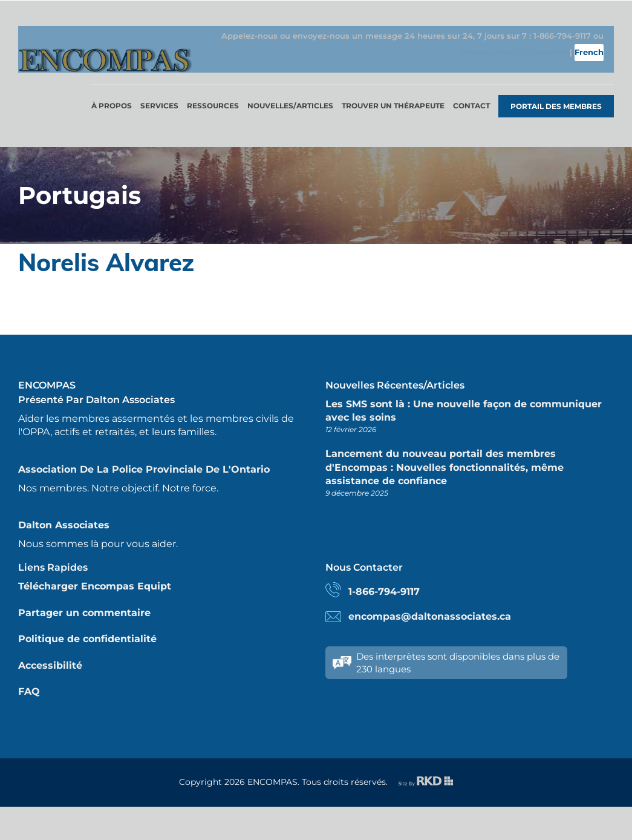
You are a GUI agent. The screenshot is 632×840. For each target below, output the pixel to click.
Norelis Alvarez (106, 248)
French (596, 58)
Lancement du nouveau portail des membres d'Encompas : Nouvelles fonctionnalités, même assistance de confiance (445, 453)
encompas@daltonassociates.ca (430, 602)
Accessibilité (50, 651)
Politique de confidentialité (87, 625)
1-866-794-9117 (384, 578)
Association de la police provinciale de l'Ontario (144, 455)
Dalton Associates (64, 511)
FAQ (29, 678)
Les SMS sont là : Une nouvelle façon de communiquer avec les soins (464, 397)
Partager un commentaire (84, 599)
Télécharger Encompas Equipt (95, 572)
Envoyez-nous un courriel (506, 58)
